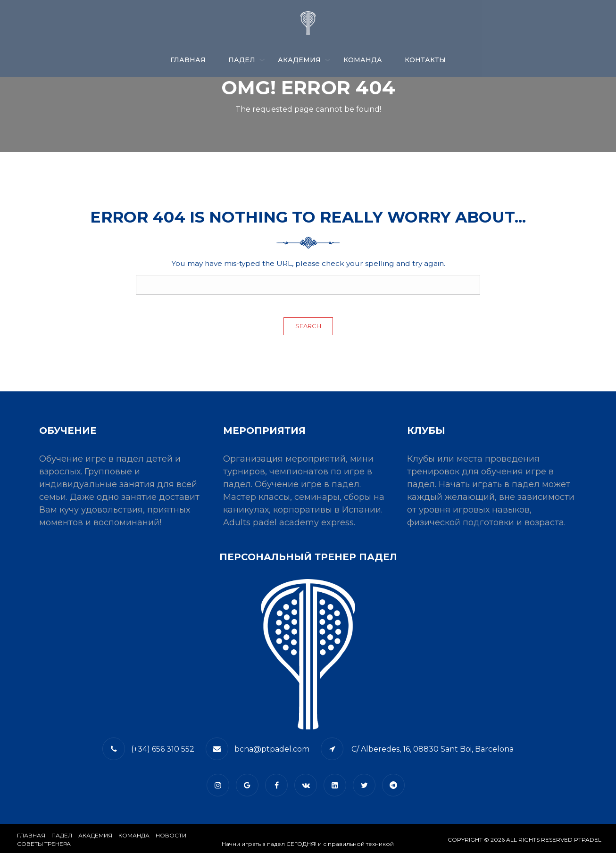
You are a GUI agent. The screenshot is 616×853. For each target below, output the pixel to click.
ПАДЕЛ (242, 60)
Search (308, 326)
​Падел (62, 835)
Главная (188, 60)
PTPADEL (588, 840)
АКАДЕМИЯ (299, 60)
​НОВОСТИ (171, 835)
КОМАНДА (363, 60)
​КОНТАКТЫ (425, 60)
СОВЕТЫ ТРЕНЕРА (44, 844)
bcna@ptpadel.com (272, 749)
